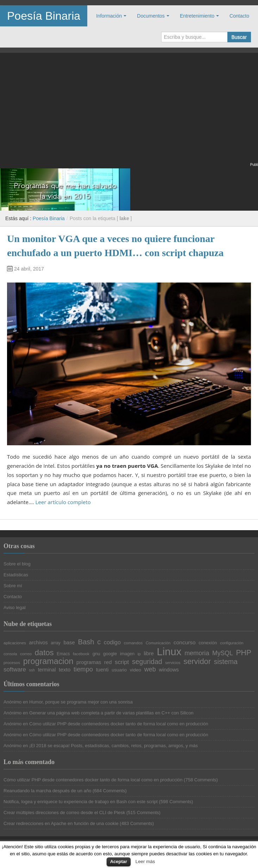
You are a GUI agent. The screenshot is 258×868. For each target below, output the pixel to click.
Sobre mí (13, 586)
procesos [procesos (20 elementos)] (12, 663)
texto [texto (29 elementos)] (65, 669)
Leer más (145, 861)
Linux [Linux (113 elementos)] (169, 652)
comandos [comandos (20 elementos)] (133, 643)
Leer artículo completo (63, 502)
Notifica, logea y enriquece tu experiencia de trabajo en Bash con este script (81, 802)
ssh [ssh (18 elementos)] (32, 670)
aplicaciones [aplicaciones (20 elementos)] (15, 643)
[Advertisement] (129, 112)
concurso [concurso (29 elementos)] (185, 642)
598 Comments (176, 802)
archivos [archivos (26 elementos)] (39, 643)
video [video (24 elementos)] (136, 670)
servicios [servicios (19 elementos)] (173, 663)
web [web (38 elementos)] (150, 669)
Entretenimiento (197, 16)
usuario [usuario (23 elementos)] (119, 670)
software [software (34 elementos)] (15, 670)
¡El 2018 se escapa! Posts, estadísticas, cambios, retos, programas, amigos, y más (114, 746)
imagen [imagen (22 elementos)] (127, 654)
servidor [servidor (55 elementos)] (197, 662)
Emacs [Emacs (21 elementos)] (63, 654)
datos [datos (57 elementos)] (44, 653)
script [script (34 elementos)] (122, 662)
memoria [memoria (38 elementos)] (197, 653)
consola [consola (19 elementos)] (10, 654)
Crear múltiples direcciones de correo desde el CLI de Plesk (64, 813)
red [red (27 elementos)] (108, 662)
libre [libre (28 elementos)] (149, 654)
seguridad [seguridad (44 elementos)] (147, 662)
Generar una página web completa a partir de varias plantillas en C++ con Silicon (111, 713)
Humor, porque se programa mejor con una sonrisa (81, 702)
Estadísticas (16, 575)
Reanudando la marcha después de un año (47, 791)
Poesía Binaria (44, 16)
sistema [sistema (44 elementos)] (226, 662)
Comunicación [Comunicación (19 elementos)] (158, 643)
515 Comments (143, 813)
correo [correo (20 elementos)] (26, 654)
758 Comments (201, 780)
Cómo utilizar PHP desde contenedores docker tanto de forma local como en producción (119, 724)
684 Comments (109, 791)
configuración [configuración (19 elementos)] (232, 643)
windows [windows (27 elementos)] (169, 670)
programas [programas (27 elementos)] (89, 662)
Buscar (239, 37)
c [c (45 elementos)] (99, 642)
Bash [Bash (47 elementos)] (86, 642)
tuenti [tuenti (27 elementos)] (102, 670)
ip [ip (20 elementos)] (139, 654)
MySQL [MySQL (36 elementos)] (223, 653)
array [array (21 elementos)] (56, 643)
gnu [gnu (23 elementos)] (96, 654)
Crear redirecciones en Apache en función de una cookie (61, 823)
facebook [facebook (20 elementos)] (81, 654)
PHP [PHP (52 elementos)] (244, 653)
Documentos (151, 16)
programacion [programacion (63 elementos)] (48, 661)
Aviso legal (15, 607)
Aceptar (119, 861)
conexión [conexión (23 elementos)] (208, 643)
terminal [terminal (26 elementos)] (47, 670)
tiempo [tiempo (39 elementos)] (83, 669)
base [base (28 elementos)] (69, 643)
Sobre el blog (17, 564)
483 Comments (137, 823)
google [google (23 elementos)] (110, 654)
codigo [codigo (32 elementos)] (112, 642)
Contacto (239, 16)
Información (109, 16)
